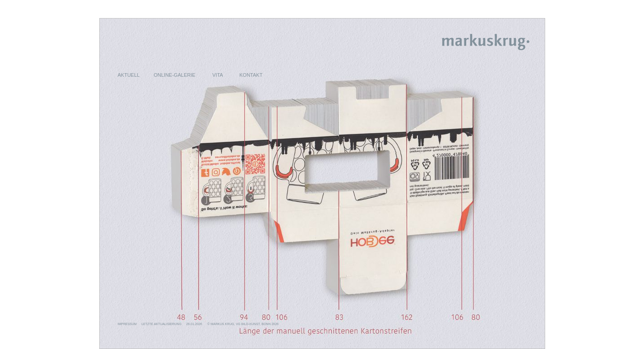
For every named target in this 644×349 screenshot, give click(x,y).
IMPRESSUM (127, 324)
